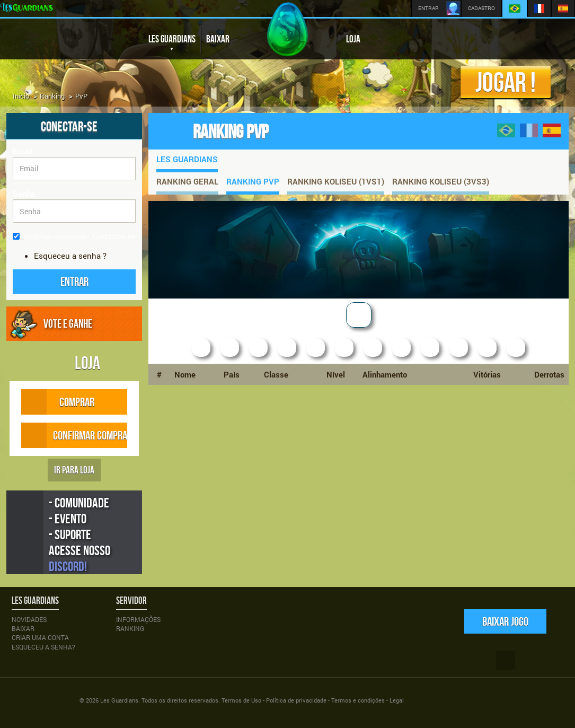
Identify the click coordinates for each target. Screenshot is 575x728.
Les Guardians (187, 159)
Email (23, 151)
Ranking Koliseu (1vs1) (336, 181)
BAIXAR (218, 39)
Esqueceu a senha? (43, 647)
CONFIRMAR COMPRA (74, 435)
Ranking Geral (187, 181)
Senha (24, 194)
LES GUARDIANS (172, 43)
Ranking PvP (253, 181)
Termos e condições (358, 700)
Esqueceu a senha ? (70, 256)
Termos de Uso (241, 700)
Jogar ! (506, 82)
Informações (138, 619)
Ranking (52, 96)
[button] (74, 282)
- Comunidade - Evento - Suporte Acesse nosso (79, 534)
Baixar (23, 628)
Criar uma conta (40, 637)
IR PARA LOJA (74, 470)
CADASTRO (481, 8)
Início (21, 96)
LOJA (353, 39)
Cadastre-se (114, 236)
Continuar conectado (50, 236)
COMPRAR (68, 402)
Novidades (29, 619)
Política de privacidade (296, 700)
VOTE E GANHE (68, 323)
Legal (397, 700)
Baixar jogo (505, 621)
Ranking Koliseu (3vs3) (441, 181)
